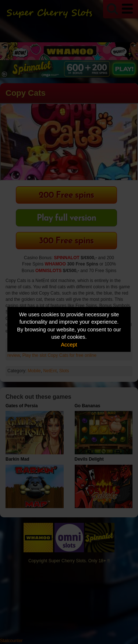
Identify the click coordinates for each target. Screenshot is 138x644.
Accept (69, 344)
